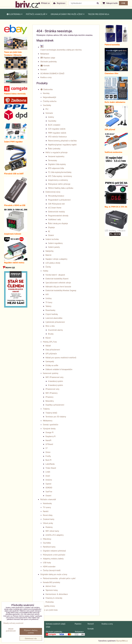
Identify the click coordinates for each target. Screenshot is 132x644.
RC (49, 231)
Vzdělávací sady (54, 219)
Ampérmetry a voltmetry (58, 180)
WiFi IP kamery (51, 393)
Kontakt (45, 65)
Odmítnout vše (31, 638)
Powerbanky (50, 310)
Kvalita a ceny (46, 77)
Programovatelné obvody (58, 216)
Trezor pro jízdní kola (99, 14)
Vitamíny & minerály (54, 598)
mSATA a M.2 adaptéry (55, 535)
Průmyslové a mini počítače (54, 555)
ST (47, 448)
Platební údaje (48, 58)
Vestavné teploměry (56, 156)
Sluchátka (47, 543)
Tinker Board (51, 468)
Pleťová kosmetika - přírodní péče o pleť (59, 578)
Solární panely (54, 247)
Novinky (46, 93)
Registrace (59, 3)
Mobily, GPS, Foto (50, 342)
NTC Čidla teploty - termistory (60, 176)
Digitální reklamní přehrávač (54, 551)
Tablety (48, 306)
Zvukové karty (49, 519)
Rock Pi (48, 460)
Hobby (46, 271)
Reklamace (45, 54)
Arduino (49, 480)
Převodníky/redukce (56, 196)
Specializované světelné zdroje (58, 283)
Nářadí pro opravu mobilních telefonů (61, 357)
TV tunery (47, 507)
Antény (51, 117)
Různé (48, 338)
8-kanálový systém (55, 385)
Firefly (48, 456)
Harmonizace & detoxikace (57, 594)
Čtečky (48, 267)
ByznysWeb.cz (122, 641)
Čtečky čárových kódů (52, 570)
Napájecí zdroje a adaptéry (56, 259)
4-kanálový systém (55, 381)
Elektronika (15, 14)
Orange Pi (49, 432)
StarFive (49, 492)
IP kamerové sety (52, 389)
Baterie (48, 255)
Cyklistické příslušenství (55, 322)
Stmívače (49, 113)
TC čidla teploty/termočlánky (60, 172)
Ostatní (51, 235)
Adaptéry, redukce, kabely (53, 559)
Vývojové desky (49, 428)
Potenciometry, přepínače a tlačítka (62, 141)
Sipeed (48, 484)
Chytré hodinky (52, 314)
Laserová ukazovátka (54, 318)
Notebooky (47, 503)
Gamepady (50, 361)
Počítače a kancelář (37, 14)
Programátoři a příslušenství (59, 200)
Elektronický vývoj (53, 192)
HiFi (47, 294)
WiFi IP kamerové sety (54, 377)
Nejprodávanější (49, 97)
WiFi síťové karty (52, 531)
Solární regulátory (55, 243)
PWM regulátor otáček (57, 133)
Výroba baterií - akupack (55, 275)
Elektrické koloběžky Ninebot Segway (61, 290)
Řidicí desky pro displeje (58, 223)
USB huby (47, 562)
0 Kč (123, 3)
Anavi (48, 476)
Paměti (46, 511)
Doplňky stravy (49, 606)
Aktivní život (51, 586)
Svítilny (49, 298)
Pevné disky (48, 515)
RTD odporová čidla (56, 168)
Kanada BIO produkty (51, 582)
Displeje (51, 227)
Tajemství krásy (52, 590)
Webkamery (48, 421)
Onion (48, 452)
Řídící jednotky (54, 149)
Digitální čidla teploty (57, 164)
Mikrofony (47, 539)
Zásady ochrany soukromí (13, 623)
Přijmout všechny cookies (31, 631)
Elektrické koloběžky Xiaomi (57, 279)
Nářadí (48, 346)
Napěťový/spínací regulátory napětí (62, 145)
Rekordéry (50, 401)
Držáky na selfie (52, 365)
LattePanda (50, 464)
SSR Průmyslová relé (56, 204)
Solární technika (52, 239)
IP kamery (49, 397)
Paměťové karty (49, 547)
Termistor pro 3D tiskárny (56, 417)
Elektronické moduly (56, 212)
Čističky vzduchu (50, 101)
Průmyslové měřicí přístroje (59, 184)
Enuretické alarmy (55, 330)
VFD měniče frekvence (57, 137)
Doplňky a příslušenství (55, 405)
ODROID (49, 488)
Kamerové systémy (51, 373)
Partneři (44, 69)
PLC (47, 109)
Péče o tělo (50, 326)
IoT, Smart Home (55, 208)
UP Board (49, 444)
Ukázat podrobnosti (11, 630)
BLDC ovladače (54, 125)
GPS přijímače (51, 354)
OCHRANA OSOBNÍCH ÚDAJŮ (52, 73)
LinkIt (48, 472)
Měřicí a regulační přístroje (57, 152)
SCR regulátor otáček (57, 129)
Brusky (51, 334)
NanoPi (48, 440)
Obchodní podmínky (49, 61)
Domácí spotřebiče (51, 424)
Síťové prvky (48, 523)
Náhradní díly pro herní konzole (58, 287)
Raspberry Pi (51, 436)
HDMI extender (49, 566)
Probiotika (50, 602)
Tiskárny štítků (51, 413)
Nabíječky (49, 251)
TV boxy (49, 302)
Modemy (49, 527)
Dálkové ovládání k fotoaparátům (59, 369)
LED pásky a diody (53, 263)
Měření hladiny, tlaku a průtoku (61, 188)
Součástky (47, 105)
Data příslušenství (53, 350)
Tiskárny (46, 409)
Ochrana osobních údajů (56, 624)
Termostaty (53, 160)
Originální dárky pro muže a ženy (68, 14)
